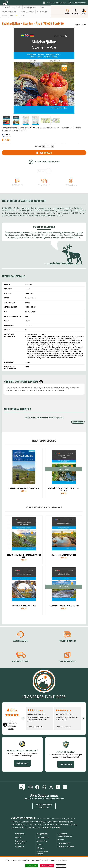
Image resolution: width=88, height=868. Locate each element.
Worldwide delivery (44, 185)
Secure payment (64, 843)
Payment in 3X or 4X (67, 641)
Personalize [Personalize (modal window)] (61, 866)
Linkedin (65, 787)
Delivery (61, 840)
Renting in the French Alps (21, 842)
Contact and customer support (65, 835)
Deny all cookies (47, 866)
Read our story (53, 827)
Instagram (30, 787)
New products (42, 834)
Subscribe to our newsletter (44, 806)
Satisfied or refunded (66, 847)
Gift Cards (40, 848)
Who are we (20, 834)
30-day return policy (67, 661)
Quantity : (38, 146)
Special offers (42, 841)
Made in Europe (43, 837)
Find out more (22, 763)
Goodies (40, 845)
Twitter (51, 787)
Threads (44, 787)
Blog (23, 787)
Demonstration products (42, 853)
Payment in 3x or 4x (17, 185)
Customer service (21, 641)
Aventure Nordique (23, 818)
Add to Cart (46, 153)
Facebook (37, 787)
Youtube (58, 787)
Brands (18, 837)
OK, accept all (32, 866)
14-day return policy (71, 185)
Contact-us (20, 847)
